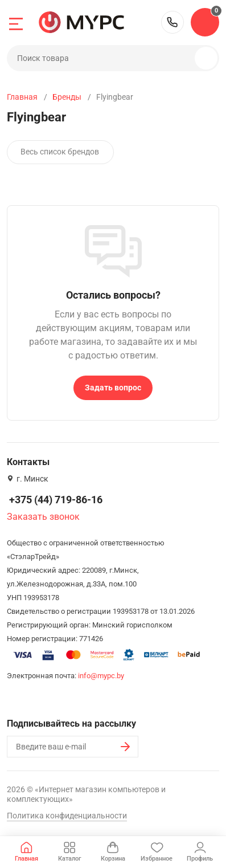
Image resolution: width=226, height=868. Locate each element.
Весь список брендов (60, 152)
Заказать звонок (43, 517)
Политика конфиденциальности (67, 816)
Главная (22, 97)
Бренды (67, 97)
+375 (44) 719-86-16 (172, 22)
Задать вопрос (113, 388)
